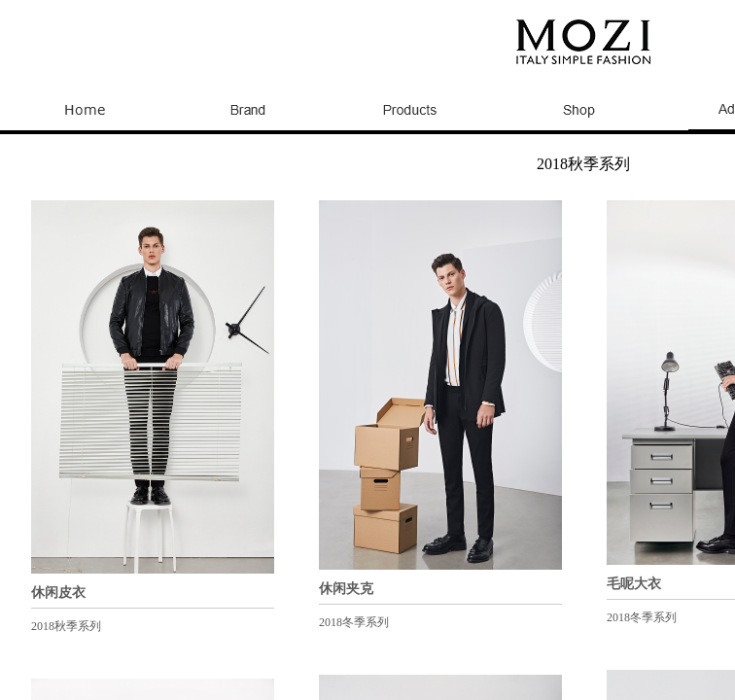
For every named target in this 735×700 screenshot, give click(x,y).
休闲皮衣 (58, 593)
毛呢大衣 (634, 584)
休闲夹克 (346, 589)
